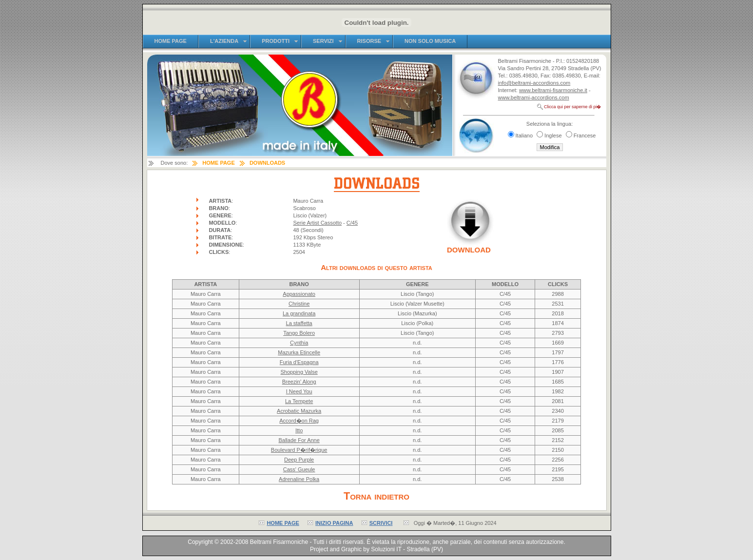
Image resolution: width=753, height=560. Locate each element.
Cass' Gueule (299, 469)
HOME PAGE (283, 523)
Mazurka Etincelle (299, 352)
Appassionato (299, 294)
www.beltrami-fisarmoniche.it (553, 90)
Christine (299, 304)
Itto (299, 430)
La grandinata (299, 313)
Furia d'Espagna (299, 362)
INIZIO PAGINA (334, 523)
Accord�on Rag (299, 421)
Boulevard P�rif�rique (299, 450)
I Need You (299, 391)
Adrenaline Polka (299, 479)
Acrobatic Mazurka (299, 411)
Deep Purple (299, 460)
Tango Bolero (299, 333)
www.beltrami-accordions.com (534, 97)
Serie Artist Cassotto (317, 223)
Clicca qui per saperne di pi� (573, 107)
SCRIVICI (381, 523)
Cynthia (299, 343)
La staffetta (299, 323)
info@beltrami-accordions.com (534, 83)
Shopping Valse (299, 372)
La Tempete (299, 401)
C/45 (352, 223)
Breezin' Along (299, 382)
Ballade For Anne (299, 440)
